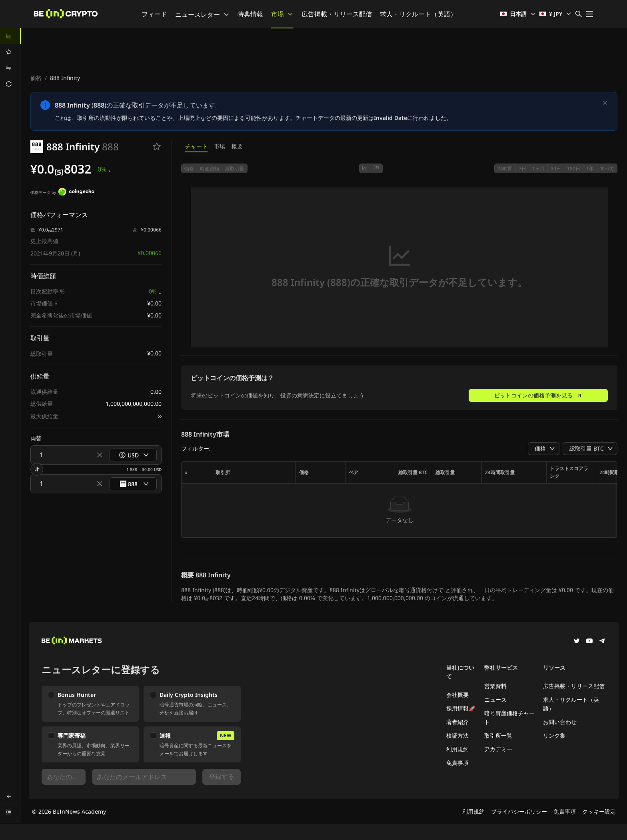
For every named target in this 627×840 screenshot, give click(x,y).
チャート (196, 146)
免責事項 (457, 763)
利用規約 (457, 749)
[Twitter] (577, 642)
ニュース (495, 699)
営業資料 (495, 686)
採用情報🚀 (461, 708)
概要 (237, 146)
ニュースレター (202, 14)
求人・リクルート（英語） (418, 14)
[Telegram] (602, 642)
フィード (154, 14)
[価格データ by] (76, 193)
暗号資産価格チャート (509, 717)
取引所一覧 (498, 735)
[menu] (10, 60)
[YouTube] (589, 642)
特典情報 (250, 14)
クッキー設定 (599, 811)
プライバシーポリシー (519, 811)
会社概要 (457, 695)
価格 (36, 78)
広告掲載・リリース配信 (337, 14)
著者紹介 (457, 722)
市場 (282, 14)
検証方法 (457, 735)
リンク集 (554, 735)
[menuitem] (10, 36)
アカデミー (498, 749)
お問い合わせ (560, 722)
